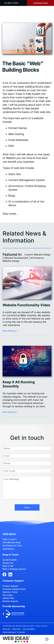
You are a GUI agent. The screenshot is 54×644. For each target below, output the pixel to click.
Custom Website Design (38, 255)
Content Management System (27, 180)
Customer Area (41, 3)
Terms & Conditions (29, 629)
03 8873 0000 (11, 3)
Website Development (16, 258)
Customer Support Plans (14, 589)
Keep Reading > (10, 331)
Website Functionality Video (26, 305)
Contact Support (10, 586)
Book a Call (8, 566)
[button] (48, 640)
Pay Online (8, 595)
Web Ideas (22, 632)
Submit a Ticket (10, 592)
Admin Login (6, 629)
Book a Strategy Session (14, 569)
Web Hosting (16, 134)
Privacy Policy (16, 629)
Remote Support (10, 601)
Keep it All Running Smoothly (19, 384)
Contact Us (8, 563)
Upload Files (8, 598)
